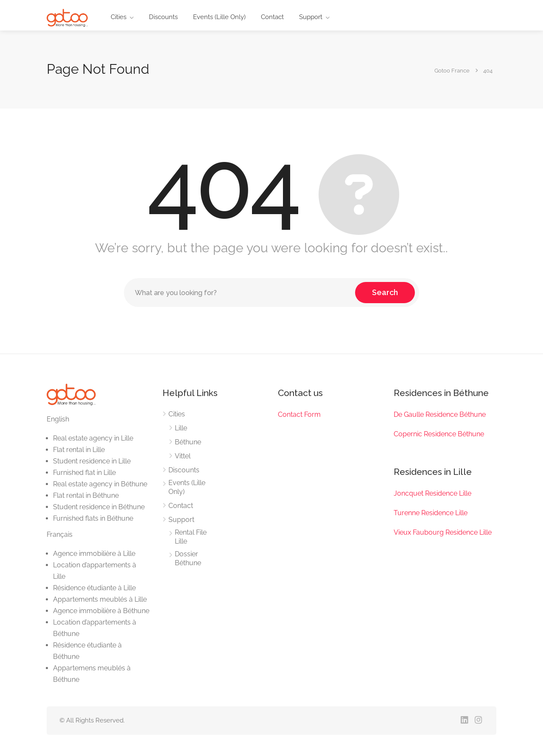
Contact (272, 17)
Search (385, 292)
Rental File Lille (191, 537)
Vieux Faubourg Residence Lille (443, 532)
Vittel (183, 456)
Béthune (188, 442)
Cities (119, 17)
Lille (181, 428)
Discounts (163, 17)
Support (311, 17)
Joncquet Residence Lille (432, 493)
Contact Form (299, 414)
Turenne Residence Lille (431, 513)
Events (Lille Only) (219, 17)
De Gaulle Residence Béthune (440, 414)
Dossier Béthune (188, 558)
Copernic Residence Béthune (439, 434)
